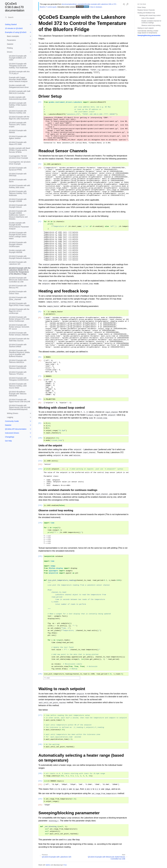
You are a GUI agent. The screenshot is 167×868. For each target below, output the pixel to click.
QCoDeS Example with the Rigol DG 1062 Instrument (19, 118)
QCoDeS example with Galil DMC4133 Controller (20, 92)
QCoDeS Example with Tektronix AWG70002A (18, 367)
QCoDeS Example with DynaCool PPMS (18, 169)
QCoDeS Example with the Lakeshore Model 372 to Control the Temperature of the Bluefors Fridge (20, 271)
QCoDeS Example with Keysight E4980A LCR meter (18, 58)
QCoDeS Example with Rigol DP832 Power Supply (19, 304)
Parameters (11, 40)
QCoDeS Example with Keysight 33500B (18, 200)
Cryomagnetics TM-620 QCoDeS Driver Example (18, 157)
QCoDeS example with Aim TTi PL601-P (19, 73)
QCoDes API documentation (16, 429)
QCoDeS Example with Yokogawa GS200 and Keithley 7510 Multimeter (18, 66)
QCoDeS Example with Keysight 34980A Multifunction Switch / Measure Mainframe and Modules (18, 215)
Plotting (10, 48)
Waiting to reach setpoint (146, 28)
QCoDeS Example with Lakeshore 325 (18, 263)
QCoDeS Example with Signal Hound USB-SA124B (20, 401)
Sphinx (48, 865)
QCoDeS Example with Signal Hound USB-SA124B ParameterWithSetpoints (20, 407)
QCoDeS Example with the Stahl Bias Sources (19, 340)
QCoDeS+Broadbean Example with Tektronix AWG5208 (18, 394)
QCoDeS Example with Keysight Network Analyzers (20, 257)
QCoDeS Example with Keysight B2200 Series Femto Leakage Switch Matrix (18, 236)
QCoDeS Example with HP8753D (18, 175)
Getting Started (11, 24)
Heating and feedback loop (146, 13)
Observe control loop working (151, 25)
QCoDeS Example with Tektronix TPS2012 (18, 373)
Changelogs (10, 437)
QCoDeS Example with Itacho (18, 181)
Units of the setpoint (148, 18)
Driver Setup (142, 7)
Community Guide (12, 421)
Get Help (8, 441)
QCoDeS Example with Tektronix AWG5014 (18, 361)
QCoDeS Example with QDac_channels (18, 298)
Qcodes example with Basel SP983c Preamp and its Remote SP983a (20, 150)
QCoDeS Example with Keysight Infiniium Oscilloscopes (18, 244)
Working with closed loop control (150, 15)
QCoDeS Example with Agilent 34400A (18, 137)
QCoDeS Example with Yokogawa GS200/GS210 (19, 379)
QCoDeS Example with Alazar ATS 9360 (18, 143)
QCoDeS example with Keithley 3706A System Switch (18, 105)
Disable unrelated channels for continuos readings (151, 22)
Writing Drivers (13, 413)
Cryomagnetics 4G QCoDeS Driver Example (20, 163)
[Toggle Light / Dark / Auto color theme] (127, 4)
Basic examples (13, 36)
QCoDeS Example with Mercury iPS (18, 287)
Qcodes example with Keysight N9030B (17, 251)
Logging (10, 417)
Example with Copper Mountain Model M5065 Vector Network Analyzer (18, 79)
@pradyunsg (58, 865)
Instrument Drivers (12, 433)
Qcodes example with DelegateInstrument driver (19, 86)
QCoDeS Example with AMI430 (18, 131)
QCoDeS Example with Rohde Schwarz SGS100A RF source (19, 327)
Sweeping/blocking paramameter (149, 35)
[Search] (18, 17)
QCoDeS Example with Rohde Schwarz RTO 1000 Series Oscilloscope (19, 319)
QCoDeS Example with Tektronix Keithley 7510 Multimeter (18, 193)
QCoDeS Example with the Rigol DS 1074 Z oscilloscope (19, 311)
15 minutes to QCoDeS (14, 28)
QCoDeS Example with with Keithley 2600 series (19, 186)
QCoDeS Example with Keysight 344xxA (18, 206)
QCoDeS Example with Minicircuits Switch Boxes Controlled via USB (19, 280)
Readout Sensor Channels (146, 10)
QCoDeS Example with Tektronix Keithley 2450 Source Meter (18, 386)
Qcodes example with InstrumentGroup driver (18, 98)
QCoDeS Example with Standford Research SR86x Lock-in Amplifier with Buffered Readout (19, 353)
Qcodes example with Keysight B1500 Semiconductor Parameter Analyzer (19, 226)
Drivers (10, 52)
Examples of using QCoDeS (16, 32)
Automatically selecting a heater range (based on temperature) (148, 32)
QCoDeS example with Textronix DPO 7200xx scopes (18, 125)
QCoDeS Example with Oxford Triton (18, 293)
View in (96, 7)
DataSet (10, 44)
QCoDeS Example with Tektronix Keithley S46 (18, 112)
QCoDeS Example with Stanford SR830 (18, 346)
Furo (65, 865)
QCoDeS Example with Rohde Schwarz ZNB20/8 (19, 334)
